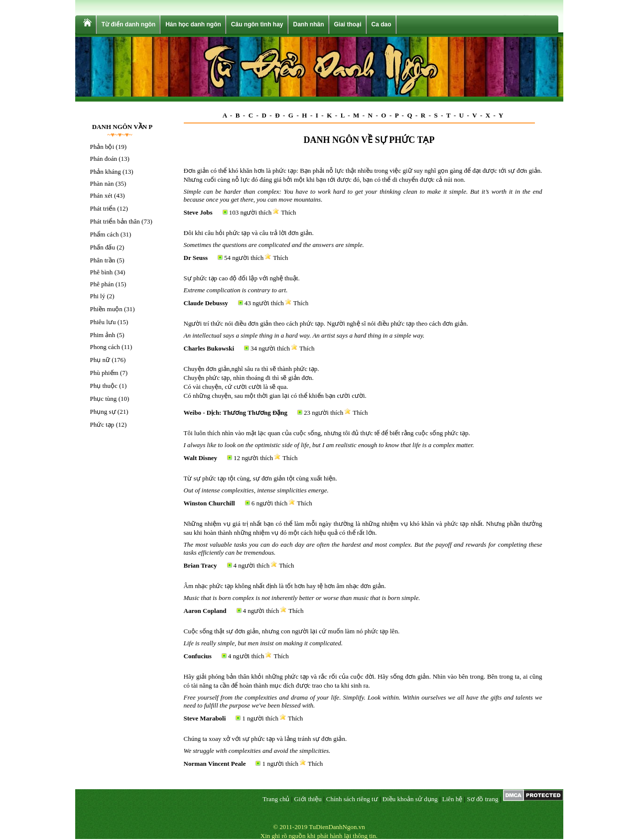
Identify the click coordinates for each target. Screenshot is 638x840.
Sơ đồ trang (482, 799)
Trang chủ (276, 799)
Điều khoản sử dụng (410, 799)
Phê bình (102, 272)
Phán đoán (104, 159)
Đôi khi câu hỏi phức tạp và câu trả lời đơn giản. (249, 233)
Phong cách (105, 347)
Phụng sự (103, 412)
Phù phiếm (104, 373)
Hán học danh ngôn (193, 24)
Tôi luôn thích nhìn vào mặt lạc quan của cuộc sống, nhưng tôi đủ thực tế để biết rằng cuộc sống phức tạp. (327, 433)
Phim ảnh (103, 335)
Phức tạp (102, 424)
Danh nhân (309, 24)
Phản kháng (106, 172)
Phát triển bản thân (115, 221)
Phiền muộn (106, 309)
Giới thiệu (308, 799)
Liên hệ (452, 799)
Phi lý (98, 296)
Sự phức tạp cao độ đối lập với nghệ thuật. (242, 278)
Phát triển (103, 208)
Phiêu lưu (103, 322)
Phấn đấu (103, 247)
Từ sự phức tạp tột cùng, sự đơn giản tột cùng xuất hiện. (260, 478)
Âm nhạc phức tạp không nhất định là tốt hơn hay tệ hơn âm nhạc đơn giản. (285, 586)
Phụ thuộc (104, 386)
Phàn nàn (102, 183)
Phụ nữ (100, 360)
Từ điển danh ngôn (128, 24)
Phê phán (102, 284)
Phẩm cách (105, 234)
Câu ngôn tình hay (257, 24)
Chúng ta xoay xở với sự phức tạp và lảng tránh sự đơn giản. (265, 739)
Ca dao (382, 24)
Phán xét (101, 195)
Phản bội (102, 147)
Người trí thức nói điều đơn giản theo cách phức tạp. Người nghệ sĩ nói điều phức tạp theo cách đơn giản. (326, 323)
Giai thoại (348, 24)
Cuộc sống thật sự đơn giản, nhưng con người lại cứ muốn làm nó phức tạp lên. (292, 631)
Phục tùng (104, 399)
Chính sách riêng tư (352, 799)
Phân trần (103, 260)
